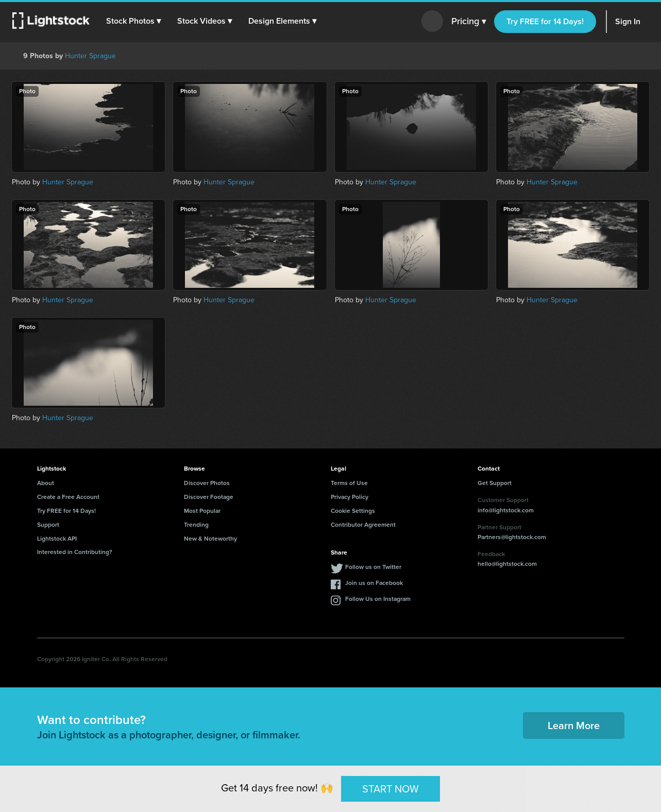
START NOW (391, 788)
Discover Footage (209, 497)
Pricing (469, 22)
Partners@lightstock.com (512, 537)
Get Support (495, 483)
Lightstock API (57, 539)
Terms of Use (349, 483)
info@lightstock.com (506, 510)
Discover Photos (207, 483)
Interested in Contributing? (75, 552)
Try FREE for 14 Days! (545, 21)
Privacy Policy (350, 497)
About (46, 483)
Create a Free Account (68, 497)
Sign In (628, 21)
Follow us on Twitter (373, 567)
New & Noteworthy (210, 539)
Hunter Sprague (90, 56)
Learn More (574, 725)
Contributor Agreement (363, 525)
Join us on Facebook (374, 583)
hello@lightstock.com (507, 564)
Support (48, 525)
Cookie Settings (353, 511)
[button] (133, 21)
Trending (196, 525)
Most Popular (202, 511)
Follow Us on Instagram (378, 599)
